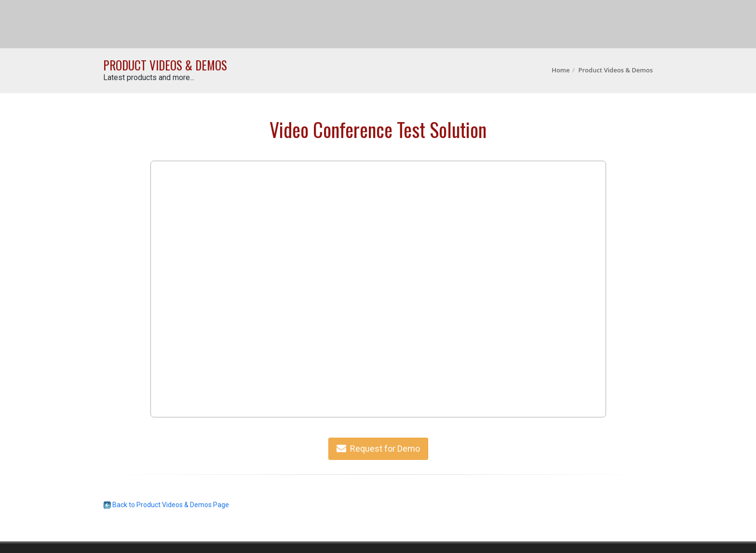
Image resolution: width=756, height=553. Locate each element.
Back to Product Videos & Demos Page (166, 505)
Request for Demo (378, 449)
